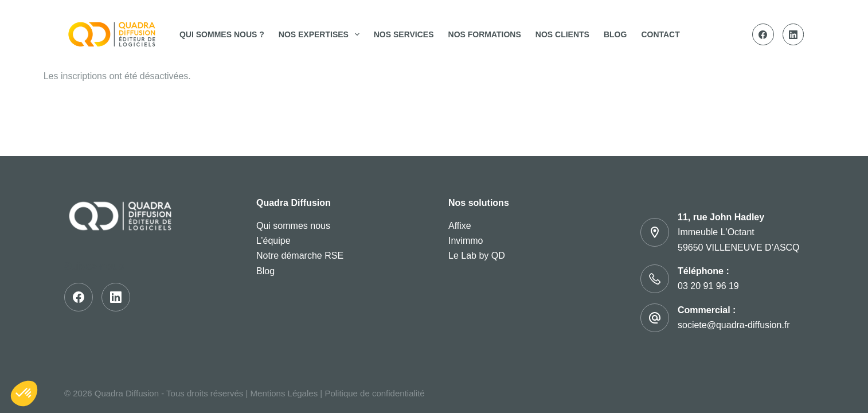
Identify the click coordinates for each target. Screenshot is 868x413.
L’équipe (273, 241)
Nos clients (562, 34)
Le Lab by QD (477, 256)
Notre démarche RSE (300, 256)
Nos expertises (321, 34)
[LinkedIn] (793, 34)
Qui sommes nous (293, 226)
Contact (660, 34)
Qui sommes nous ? (222, 34)
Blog (615, 34)
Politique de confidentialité (374, 393)
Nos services (404, 34)
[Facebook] (763, 34)
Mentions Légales (284, 393)
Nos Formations (485, 34)
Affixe (460, 226)
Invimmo (466, 241)
